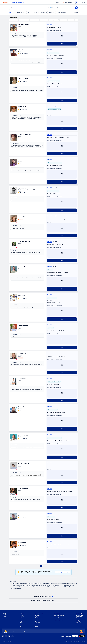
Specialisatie (57, 618)
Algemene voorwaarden (70, 641)
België (52, 631)
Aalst (21, 626)
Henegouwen (63, 20)
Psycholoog (37, 623)
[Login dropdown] (77, 2)
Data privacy (79, 620)
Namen (21, 623)
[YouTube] (13, 636)
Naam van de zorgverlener (59, 615)
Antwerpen (22, 616)
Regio (55, 616)
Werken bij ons (79, 616)
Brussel (21, 615)
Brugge (21, 621)
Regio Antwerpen (14, 20)
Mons (21, 625)
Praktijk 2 (55, 106)
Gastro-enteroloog (39, 624)
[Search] (76, 8)
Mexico (55, 631)
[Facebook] (3, 636)
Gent (21, 618)
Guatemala (67, 631)
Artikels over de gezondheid (59, 619)
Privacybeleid (83, 641)
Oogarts (37, 616)
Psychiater (37, 618)
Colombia (59, 631)
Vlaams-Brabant (34, 20)
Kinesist (37, 620)
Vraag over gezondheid (59, 620)
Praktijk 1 (49, 24)
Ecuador (63, 631)
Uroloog (37, 626)
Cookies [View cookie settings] (78, 641)
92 (46, 566)
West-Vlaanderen (54, 20)
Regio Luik (71, 20)
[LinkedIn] (9, 636)
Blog (77, 618)
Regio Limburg (44, 20)
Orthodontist (38, 619)
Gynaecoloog (38, 625)
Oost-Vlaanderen (24, 20)
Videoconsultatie (79, 625)
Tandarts (37, 621)
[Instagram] (6, 636)
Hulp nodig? (78, 623)
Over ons (78, 621)
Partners (78, 624)
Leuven (21, 624)
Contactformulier (80, 615)
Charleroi (22, 619)
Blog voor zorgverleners (81, 619)
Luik (20, 620)
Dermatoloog (38, 615)
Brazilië (72, 631)
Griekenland (48, 631)
